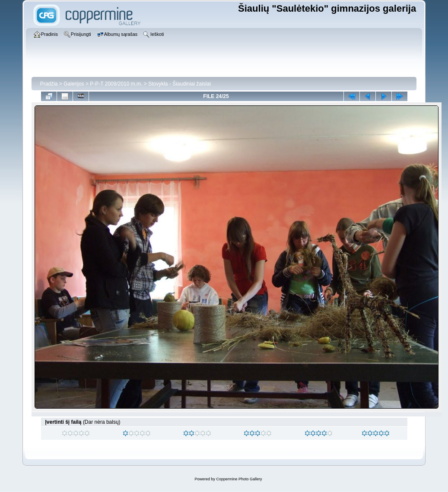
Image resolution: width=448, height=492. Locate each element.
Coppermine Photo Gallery (239, 479)
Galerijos (74, 84)
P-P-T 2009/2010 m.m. (116, 84)
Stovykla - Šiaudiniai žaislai (180, 84)
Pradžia (49, 84)
